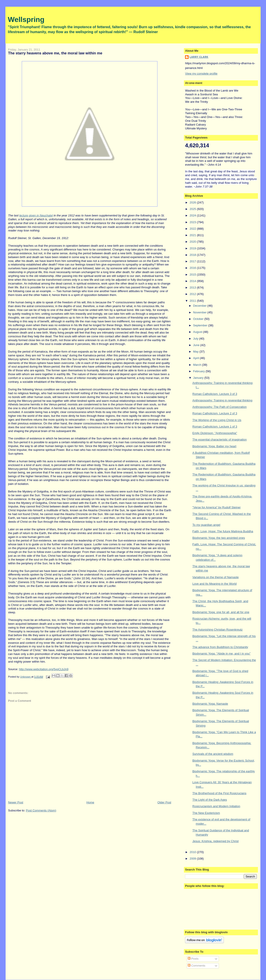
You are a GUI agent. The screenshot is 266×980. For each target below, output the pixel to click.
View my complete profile (201, 74)
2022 (193, 229)
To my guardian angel (206, 525)
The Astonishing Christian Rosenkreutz (218, 630)
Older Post (164, 802)
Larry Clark (199, 57)
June (197, 345)
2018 (193, 255)
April (196, 358)
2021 (193, 235)
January (199, 378)
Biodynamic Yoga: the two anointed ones (219, 538)
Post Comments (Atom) (41, 810)
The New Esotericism (206, 813)
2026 (193, 202)
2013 (193, 288)
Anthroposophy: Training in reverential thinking (222, 400)
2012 (193, 294)
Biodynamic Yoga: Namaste (210, 704)
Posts (193, 959)
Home (90, 802)
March (198, 365)
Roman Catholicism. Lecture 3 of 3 (215, 394)
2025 (193, 209)
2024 (193, 215)
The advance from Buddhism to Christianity (220, 647)
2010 (193, 852)
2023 (193, 222)
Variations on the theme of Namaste (216, 577)
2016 (193, 268)
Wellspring (26, 19)
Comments (196, 966)
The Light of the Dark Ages (210, 800)
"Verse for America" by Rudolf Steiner (217, 507)
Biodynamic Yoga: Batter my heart (214, 446)
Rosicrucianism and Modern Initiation (216, 806)
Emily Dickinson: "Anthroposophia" (215, 433)
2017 (193, 261)
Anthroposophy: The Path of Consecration (220, 407)
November (200, 312)
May (196, 352)
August (198, 332)
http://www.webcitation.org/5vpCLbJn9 (44, 669)
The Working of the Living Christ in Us (217, 420)
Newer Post (16, 802)
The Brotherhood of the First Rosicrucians (219, 793)
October (199, 319)
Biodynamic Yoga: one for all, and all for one (221, 612)
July (196, 339)
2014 (193, 281)
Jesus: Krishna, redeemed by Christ (216, 841)
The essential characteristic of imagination (220, 440)
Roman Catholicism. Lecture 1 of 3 (215, 427)
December (200, 306)
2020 (193, 242)
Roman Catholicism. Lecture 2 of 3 (215, 413)
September (201, 325)
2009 (193, 859)
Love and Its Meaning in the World (215, 584)
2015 (193, 275)
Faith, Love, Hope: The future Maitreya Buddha (223, 531)
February (199, 371)
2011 (193, 301)
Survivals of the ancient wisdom (213, 754)
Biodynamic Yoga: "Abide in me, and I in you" (221, 654)
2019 (193, 248)
